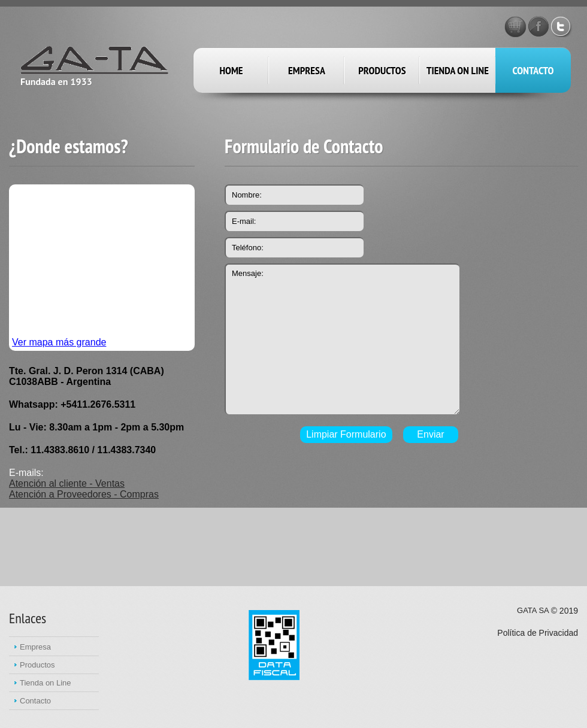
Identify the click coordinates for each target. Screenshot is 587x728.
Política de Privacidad (538, 633)
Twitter (562, 26)
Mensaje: (342, 339)
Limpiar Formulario (346, 434)
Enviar (430, 434)
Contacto (533, 70)
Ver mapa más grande (59, 342)
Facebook (538, 26)
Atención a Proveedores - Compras (84, 494)
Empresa (35, 647)
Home (231, 70)
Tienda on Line (458, 70)
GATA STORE (515, 26)
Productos (37, 665)
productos (382, 70)
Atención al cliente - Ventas (67, 483)
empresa (307, 70)
